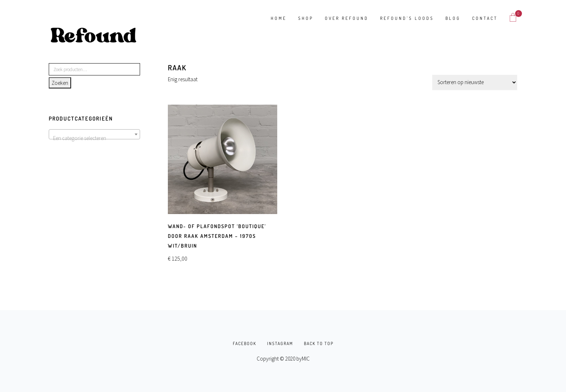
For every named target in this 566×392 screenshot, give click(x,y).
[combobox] (94, 134)
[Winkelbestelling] (475, 82)
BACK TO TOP (319, 343)
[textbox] (94, 138)
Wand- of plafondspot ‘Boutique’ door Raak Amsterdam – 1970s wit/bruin (217, 236)
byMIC (303, 359)
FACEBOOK (245, 343)
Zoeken (60, 83)
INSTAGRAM (280, 343)
